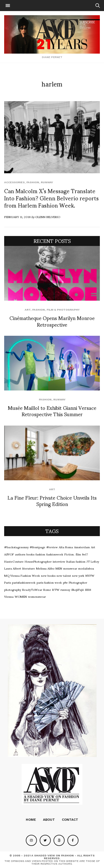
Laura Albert (13, 568)
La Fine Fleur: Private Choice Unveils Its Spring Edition (52, 500)
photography (13, 589)
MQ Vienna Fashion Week (22, 575)
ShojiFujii (78, 589)
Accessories (14, 182)
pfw (65, 582)
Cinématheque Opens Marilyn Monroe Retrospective (52, 321)
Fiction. (69, 554)
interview (59, 561)
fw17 (85, 554)
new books (48, 575)
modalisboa (86, 568)
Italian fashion (76, 561)
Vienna (9, 596)
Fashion (33, 182)
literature (29, 568)
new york (78, 575)
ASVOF (9, 554)
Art (28, 310)
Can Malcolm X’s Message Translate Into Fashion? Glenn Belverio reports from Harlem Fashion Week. (51, 198)
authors (20, 554)
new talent (64, 575)
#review (52, 547)
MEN (59, 568)
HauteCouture (14, 561)
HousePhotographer (38, 561)
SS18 (88, 589)
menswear (70, 568)
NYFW (90, 575)
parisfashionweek (24, 582)
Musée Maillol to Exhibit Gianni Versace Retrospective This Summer (52, 411)
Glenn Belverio (48, 217)
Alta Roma (66, 547)
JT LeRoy (93, 561)
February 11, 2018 (17, 217)
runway (47, 182)
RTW (56, 589)
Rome (47, 589)
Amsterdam (82, 547)
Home (31, 820)
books (30, 554)
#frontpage (37, 547)
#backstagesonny (16, 547)
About (49, 820)
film (78, 554)
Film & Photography (63, 310)
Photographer (78, 582)
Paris (7, 582)
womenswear (37, 596)
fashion (40, 554)
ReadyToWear (32, 589)
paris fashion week (49, 582)
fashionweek (55, 554)
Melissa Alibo (45, 568)
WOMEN (21, 596)
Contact (70, 820)
